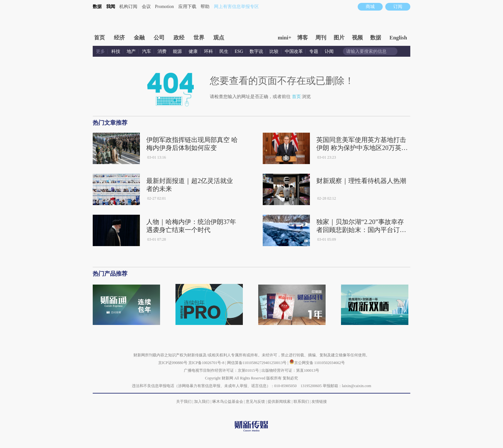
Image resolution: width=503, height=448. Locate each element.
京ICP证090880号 (173, 363)
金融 (139, 38)
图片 (339, 38)
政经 (179, 38)
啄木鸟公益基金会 (228, 402)
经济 (119, 38)
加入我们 (202, 402)
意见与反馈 (255, 402)
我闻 (111, 7)
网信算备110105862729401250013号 (257, 363)
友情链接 (319, 402)
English (398, 38)
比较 (274, 51)
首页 (99, 38)
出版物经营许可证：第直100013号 (290, 370)
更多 (100, 51)
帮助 (205, 7)
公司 (159, 38)
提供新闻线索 (279, 402)
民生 (224, 51)
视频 (357, 38)
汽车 (147, 51)
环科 (209, 51)
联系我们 (301, 402)
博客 (303, 38)
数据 (97, 7)
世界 (199, 38)
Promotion (164, 7)
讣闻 (329, 51)
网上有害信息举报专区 (236, 7)
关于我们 (184, 402)
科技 (116, 51)
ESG (239, 51)
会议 (146, 7)
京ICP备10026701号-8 (207, 363)
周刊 (321, 38)
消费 (162, 51)
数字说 (256, 51)
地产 (131, 51)
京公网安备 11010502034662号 (317, 363)
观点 (219, 38)
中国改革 (294, 51)
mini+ (285, 38)
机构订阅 (128, 7)
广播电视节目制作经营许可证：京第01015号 (221, 370)
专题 (314, 51)
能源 (178, 51)
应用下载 (187, 7)
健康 (193, 51)
